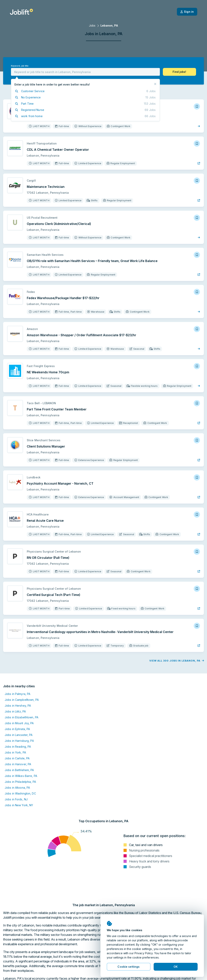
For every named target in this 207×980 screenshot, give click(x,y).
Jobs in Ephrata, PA (17, 729)
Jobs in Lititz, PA (15, 711)
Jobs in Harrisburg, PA (19, 741)
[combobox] (85, 72)
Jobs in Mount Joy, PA (19, 723)
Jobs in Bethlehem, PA (19, 770)
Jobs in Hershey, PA (18, 706)
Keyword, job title (20, 66)
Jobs (92, 25)
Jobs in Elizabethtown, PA (22, 717)
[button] (179, 72)
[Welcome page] (21, 12)
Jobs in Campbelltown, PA (22, 700)
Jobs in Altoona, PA (17, 788)
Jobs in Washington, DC (20, 793)
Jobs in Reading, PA (18, 747)
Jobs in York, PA (15, 752)
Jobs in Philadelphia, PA (20, 782)
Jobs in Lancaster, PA (19, 735)
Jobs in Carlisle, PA (17, 758)
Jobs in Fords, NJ (16, 799)
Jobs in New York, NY (19, 805)
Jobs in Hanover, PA (18, 764)
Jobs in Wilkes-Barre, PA (21, 776)
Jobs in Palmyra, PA (17, 694)
